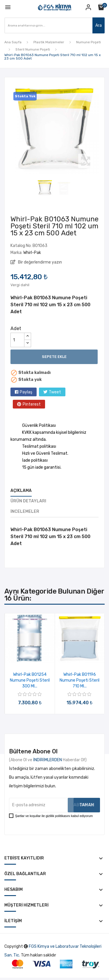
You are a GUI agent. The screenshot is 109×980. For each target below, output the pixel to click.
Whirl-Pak (32, 253)
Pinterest (32, 404)
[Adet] (17, 340)
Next (100, 130)
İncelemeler (25, 512)
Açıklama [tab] (21, 491)
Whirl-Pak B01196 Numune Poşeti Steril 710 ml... (79, 680)
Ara (99, 25)
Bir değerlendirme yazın (40, 262)
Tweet (55, 392)
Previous (9, 130)
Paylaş (26, 392)
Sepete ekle (54, 357)
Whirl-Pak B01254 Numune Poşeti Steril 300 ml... (30, 680)
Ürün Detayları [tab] (28, 501)
